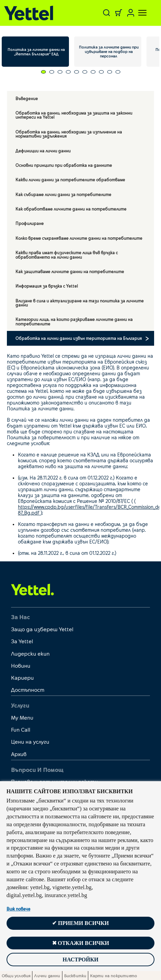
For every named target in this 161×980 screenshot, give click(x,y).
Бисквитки (75, 976)
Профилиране (30, 223)
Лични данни (47, 976)
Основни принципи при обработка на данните (64, 165)
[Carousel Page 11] (122, 72)
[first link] (33, 589)
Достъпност (28, 690)
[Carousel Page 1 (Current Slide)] (39, 72)
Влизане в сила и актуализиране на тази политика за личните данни (80, 303)
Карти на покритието (113, 976)
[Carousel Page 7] (89, 72)
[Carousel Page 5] (72, 72)
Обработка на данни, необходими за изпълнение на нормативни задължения (69, 134)
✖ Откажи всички (81, 943)
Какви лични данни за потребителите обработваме (70, 180)
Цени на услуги (30, 741)
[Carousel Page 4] (64, 72)
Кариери (22, 677)
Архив (19, 754)
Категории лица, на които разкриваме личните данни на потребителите (74, 321)
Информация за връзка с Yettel (47, 286)
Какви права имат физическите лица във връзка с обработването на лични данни (67, 255)
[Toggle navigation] (138, 13)
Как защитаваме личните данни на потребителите (70, 271)
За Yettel (22, 641)
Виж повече (18, 909)
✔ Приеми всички (80, 923)
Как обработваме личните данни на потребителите (71, 209)
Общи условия (16, 976)
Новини (21, 665)
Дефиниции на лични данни (43, 151)
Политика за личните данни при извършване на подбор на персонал (109, 51)
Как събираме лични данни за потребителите (63, 194)
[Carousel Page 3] (56, 72)
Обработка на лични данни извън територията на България (79, 338)
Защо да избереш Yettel (42, 629)
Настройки (80, 960)
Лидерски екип (30, 653)
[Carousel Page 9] (105, 72)
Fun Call (21, 729)
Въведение (27, 98)
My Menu (22, 717)
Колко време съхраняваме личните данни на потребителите (79, 238)
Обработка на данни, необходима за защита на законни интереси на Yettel (74, 115)
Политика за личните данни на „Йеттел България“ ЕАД (36, 52)
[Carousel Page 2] (48, 72)
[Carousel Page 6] (81, 72)
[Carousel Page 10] (114, 72)
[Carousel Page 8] (97, 72)
